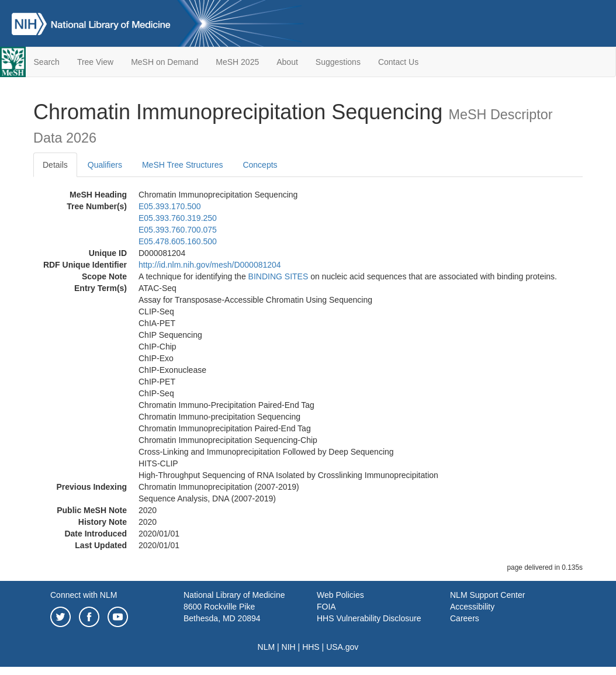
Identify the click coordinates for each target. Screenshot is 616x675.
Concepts (260, 165)
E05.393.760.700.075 (178, 230)
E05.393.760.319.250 (178, 218)
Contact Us (398, 62)
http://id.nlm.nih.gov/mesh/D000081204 (210, 265)
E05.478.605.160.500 (178, 241)
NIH (289, 647)
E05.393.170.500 (170, 206)
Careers (465, 618)
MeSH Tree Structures (183, 165)
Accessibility (472, 607)
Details (55, 165)
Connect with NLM (84, 595)
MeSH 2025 (237, 62)
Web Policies (340, 595)
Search (47, 62)
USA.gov (342, 647)
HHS (311, 647)
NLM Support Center (487, 595)
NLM (267, 647)
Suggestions (338, 62)
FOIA (326, 607)
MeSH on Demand (165, 62)
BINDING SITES (278, 276)
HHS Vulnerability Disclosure (369, 618)
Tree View (95, 62)
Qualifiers (105, 165)
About (287, 62)
